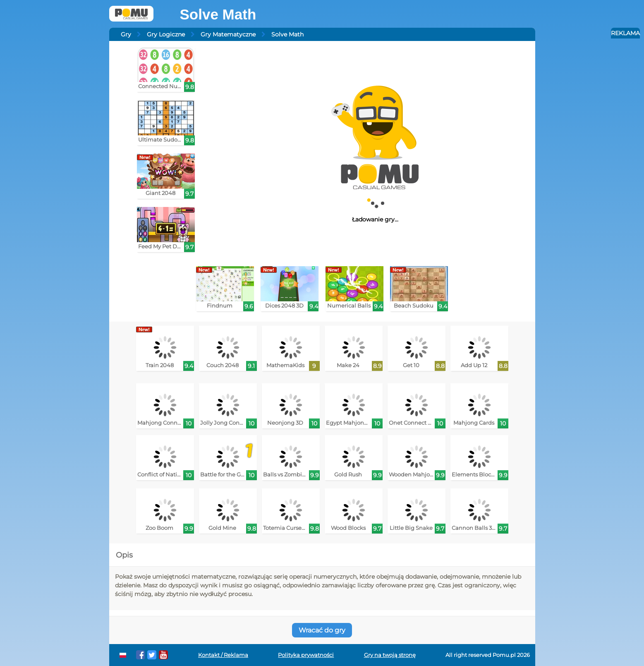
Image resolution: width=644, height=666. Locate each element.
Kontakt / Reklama (223, 655)
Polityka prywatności (306, 655)
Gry (126, 34)
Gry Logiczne (166, 34)
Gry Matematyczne (228, 34)
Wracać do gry (322, 630)
